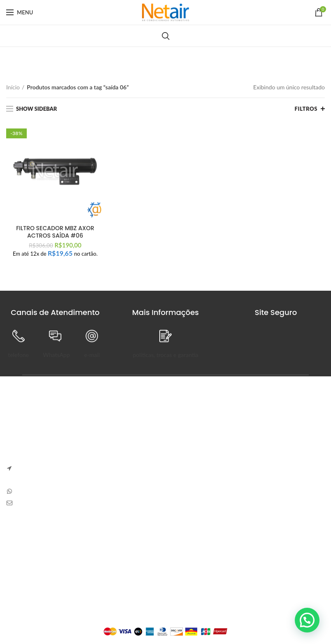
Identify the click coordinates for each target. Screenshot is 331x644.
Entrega (16, 571)
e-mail (92, 355)
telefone (18, 355)
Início (13, 87)
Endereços (130, 585)
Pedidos (126, 556)
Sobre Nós (19, 542)
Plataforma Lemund (165, 617)
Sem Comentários (232, 442)
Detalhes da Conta (140, 571)
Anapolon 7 (188, 430)
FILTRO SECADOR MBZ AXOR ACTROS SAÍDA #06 (55, 232)
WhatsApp (56, 355)
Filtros (306, 109)
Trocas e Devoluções (32, 556)
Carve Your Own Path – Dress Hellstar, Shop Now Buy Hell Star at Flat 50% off (248, 467)
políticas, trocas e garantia (165, 355)
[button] (307, 620)
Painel (124, 542)
